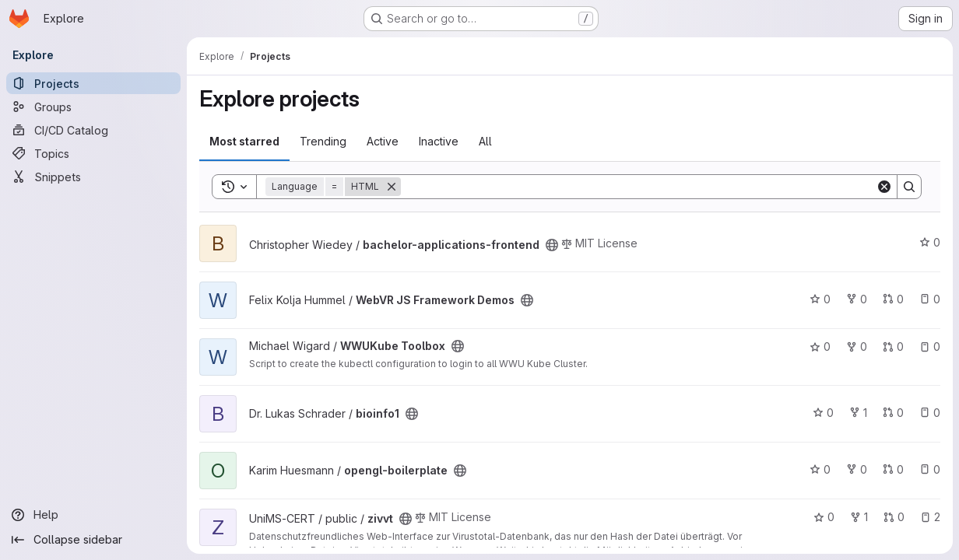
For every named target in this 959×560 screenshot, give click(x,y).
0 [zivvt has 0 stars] (824, 517)
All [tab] (485, 141)
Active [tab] (383, 141)
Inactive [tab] (439, 141)
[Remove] (392, 187)
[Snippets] (93, 177)
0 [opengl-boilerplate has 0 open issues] (930, 469)
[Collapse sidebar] (93, 540)
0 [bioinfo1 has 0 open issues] (930, 413)
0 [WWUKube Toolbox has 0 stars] (820, 346)
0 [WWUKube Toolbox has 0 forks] (857, 346)
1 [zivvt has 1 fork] (859, 517)
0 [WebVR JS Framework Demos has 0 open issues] (930, 299)
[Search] (638, 187)
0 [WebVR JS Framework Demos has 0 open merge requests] (893, 299)
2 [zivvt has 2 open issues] (930, 517)
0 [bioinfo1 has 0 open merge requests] (893, 413)
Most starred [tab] (244, 141)
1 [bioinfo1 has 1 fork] (858, 413)
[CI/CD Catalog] (93, 130)
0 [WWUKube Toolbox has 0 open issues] (930, 346)
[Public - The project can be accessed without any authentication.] (552, 245)
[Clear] (884, 187)
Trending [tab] (323, 141)
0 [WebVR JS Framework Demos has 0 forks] (857, 299)
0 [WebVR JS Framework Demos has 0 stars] (820, 299)
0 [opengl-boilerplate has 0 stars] (820, 469)
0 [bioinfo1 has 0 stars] (823, 413)
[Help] (93, 515)
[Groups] (93, 107)
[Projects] (93, 83)
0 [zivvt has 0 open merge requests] (894, 517)
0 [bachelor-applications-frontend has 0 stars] (930, 242)
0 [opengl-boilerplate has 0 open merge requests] (893, 469)
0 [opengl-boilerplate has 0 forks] (857, 469)
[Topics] (93, 153)
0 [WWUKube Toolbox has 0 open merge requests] (893, 346)
